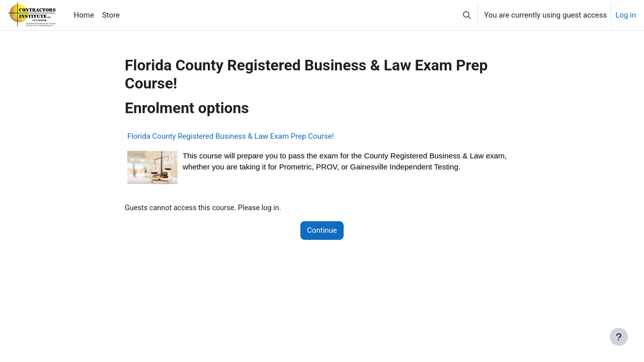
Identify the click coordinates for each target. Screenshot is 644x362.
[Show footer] (619, 337)
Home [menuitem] (84, 15)
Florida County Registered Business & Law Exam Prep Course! (231, 136)
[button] (467, 15)
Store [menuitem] (111, 15)
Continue (322, 231)
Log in (626, 15)
